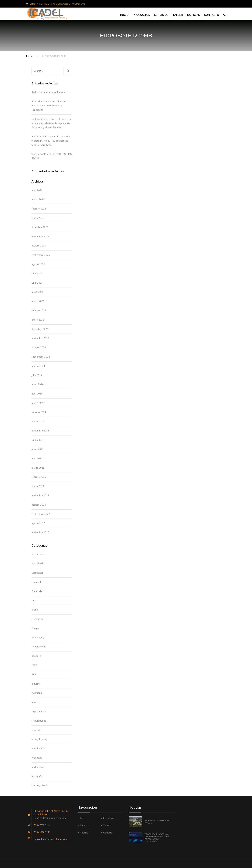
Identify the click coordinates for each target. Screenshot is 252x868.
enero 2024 (38, 421)
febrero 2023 (39, 477)
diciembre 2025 (40, 227)
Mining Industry (39, 739)
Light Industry (39, 711)
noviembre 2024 (40, 338)
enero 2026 (38, 218)
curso (34, 600)
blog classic (38, 563)
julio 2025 (37, 273)
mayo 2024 (38, 384)
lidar (34, 702)
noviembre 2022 (40, 495)
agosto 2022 (38, 523)
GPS (34, 674)
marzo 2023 (38, 468)
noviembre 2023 (40, 431)
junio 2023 (37, 440)
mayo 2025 (38, 292)
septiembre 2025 (41, 255)
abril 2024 (37, 394)
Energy (35, 628)
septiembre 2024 (41, 357)
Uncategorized (39, 785)
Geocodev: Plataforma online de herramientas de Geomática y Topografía (49, 106)
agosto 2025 (38, 264)
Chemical (36, 582)
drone (35, 610)
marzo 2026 (38, 199)
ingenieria (37, 693)
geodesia (36, 656)
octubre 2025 (39, 246)
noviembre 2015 (40, 532)
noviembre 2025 (40, 236)
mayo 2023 (38, 449)
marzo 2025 (38, 301)
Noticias (193, 15)
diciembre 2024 (40, 329)
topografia (37, 776)
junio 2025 (37, 283)
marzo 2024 (38, 403)
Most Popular (38, 748)
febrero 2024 (39, 412)
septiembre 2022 (41, 514)
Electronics (37, 619)
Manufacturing (39, 721)
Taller (178, 15)
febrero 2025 (39, 310)
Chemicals (37, 591)
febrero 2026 (39, 209)
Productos (141, 15)
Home (30, 56)
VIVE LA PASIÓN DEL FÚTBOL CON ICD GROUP (52, 156)
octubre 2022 (39, 505)
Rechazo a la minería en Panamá (48, 92)
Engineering (38, 637)
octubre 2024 (39, 347)
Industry (36, 684)
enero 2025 (38, 320)
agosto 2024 (38, 366)
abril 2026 (37, 190)
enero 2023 (38, 486)
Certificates (37, 573)
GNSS (34, 665)
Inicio (124, 15)
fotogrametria (39, 647)
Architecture (38, 554)
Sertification (38, 767)
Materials (36, 730)
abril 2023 (37, 458)
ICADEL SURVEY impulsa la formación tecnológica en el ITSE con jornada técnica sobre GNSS (51, 141)
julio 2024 (37, 375)
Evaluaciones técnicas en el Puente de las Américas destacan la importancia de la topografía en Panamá (52, 123)
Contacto (212, 15)
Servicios (161, 15)
